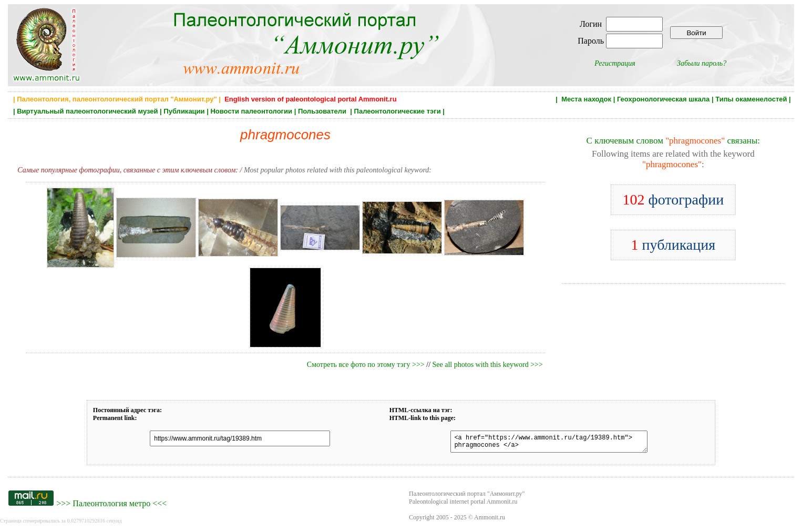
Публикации (184, 111)
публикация (674, 245)
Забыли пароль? (702, 63)
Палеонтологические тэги (398, 111)
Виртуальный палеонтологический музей (87, 111)
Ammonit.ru (490, 520)
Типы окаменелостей (751, 99)
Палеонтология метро (111, 507)
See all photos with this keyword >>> (488, 365)
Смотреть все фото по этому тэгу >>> (366, 365)
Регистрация (615, 63)
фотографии (673, 199)
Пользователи (323, 111)
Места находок (586, 99)
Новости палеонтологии (251, 111)
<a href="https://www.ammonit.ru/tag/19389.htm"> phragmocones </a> (542, 443)
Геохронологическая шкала (663, 99)
